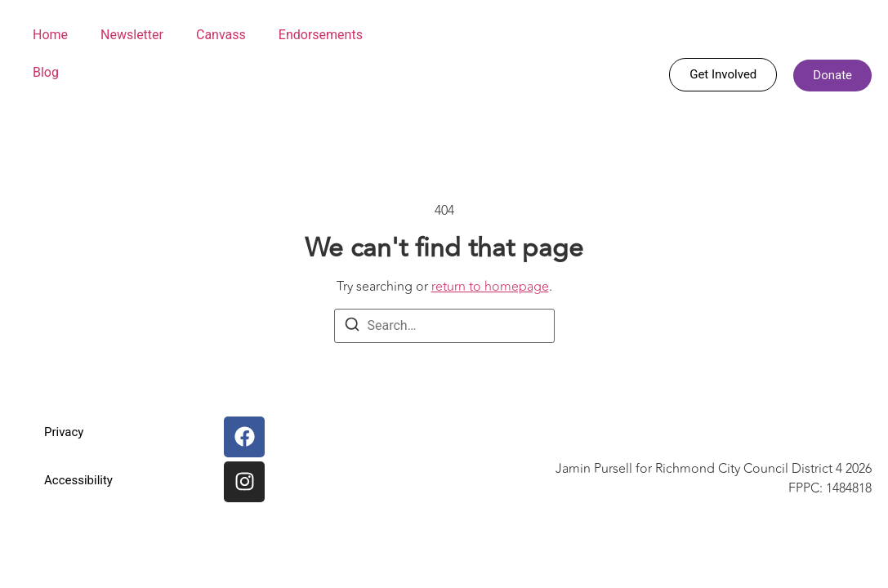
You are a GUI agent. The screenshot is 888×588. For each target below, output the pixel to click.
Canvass (221, 35)
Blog (46, 72)
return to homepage (490, 287)
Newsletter (132, 35)
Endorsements (321, 35)
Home (50, 35)
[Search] (352, 327)
